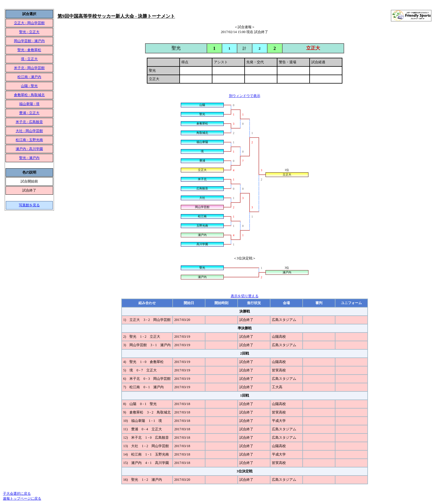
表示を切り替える (245, 296)
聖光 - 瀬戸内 (29, 158)
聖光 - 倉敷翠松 (29, 50)
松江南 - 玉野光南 (29, 140)
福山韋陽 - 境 (29, 104)
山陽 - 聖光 (29, 86)
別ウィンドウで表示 (245, 96)
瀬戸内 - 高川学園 (29, 149)
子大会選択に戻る (17, 494)
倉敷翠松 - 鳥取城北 (29, 95)
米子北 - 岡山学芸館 (29, 68)
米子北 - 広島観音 (29, 122)
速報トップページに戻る (22, 498)
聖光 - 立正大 (29, 32)
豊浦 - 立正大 (29, 113)
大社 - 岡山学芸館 (29, 131)
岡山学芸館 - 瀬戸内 (29, 41)
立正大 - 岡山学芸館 (29, 23)
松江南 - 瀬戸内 (29, 77)
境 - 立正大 (29, 59)
